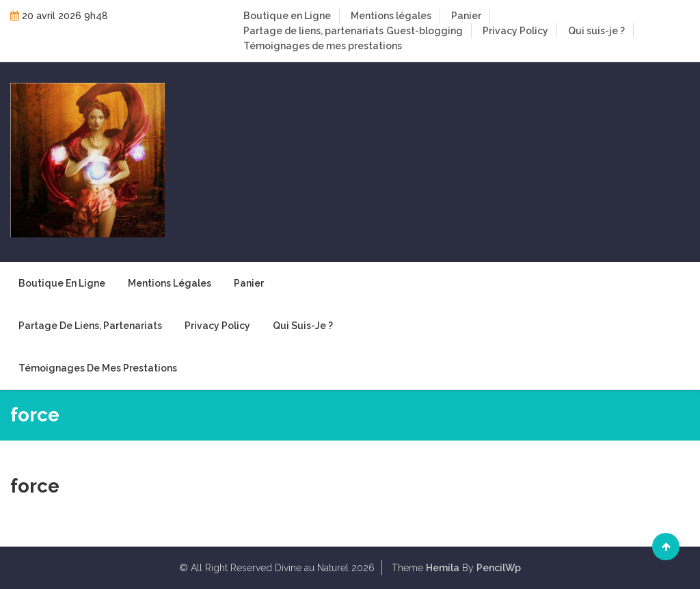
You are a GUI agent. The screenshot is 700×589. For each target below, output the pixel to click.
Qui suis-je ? (596, 31)
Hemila (443, 568)
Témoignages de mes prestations (323, 46)
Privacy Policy (515, 31)
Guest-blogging (425, 31)
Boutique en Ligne (287, 16)
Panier (466, 16)
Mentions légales (391, 16)
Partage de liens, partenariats (313, 31)
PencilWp (499, 568)
